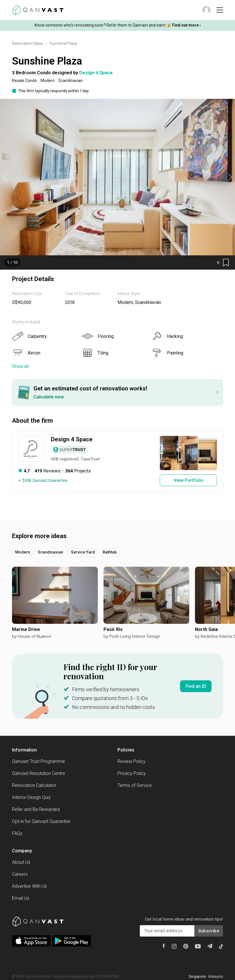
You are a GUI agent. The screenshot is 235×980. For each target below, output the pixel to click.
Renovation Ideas (28, 43)
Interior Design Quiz (31, 797)
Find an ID (196, 686)
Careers (20, 874)
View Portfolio (189, 480)
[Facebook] (164, 946)
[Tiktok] (221, 946)
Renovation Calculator (34, 785)
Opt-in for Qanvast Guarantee (41, 821)
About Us (21, 862)
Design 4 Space (96, 73)
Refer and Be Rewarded (36, 809)
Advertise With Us (29, 886)
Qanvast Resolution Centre (39, 773)
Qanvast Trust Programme (38, 761)
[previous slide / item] (5, 177)
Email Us (21, 898)
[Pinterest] (186, 946)
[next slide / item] (230, 177)
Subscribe (209, 931)
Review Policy (132, 761)
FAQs (17, 833)
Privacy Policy (132, 773)
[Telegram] (210, 946)
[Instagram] (174, 946)
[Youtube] (198, 946)
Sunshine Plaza (63, 43)
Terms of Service (135, 785)
